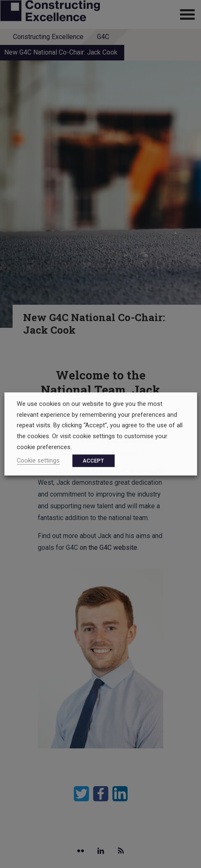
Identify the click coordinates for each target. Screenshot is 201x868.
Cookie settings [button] (38, 460)
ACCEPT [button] (93, 461)
